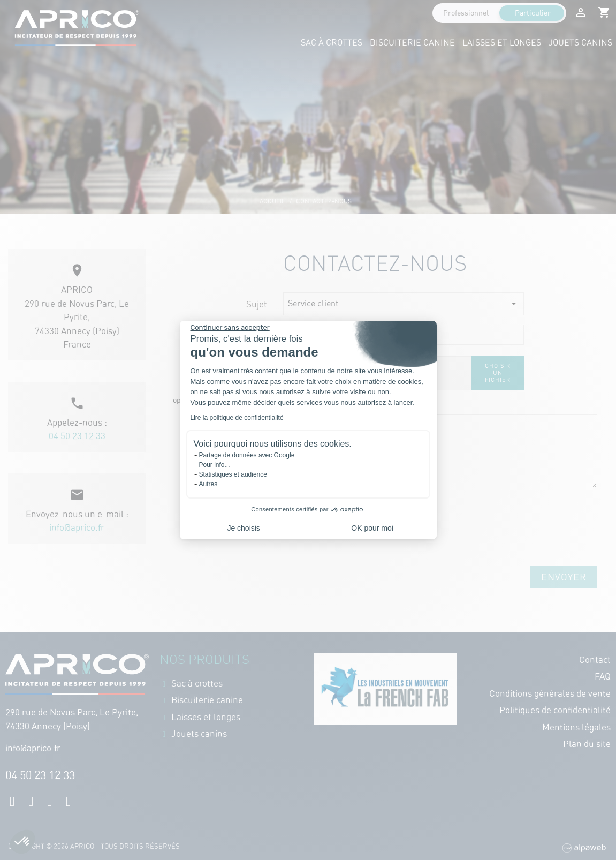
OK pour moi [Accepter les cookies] (372, 528)
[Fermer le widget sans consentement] (230, 328)
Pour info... (215, 465)
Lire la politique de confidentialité (237, 418)
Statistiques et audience (233, 474)
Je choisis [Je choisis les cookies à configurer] (243, 528)
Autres (208, 484)
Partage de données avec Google (247, 455)
